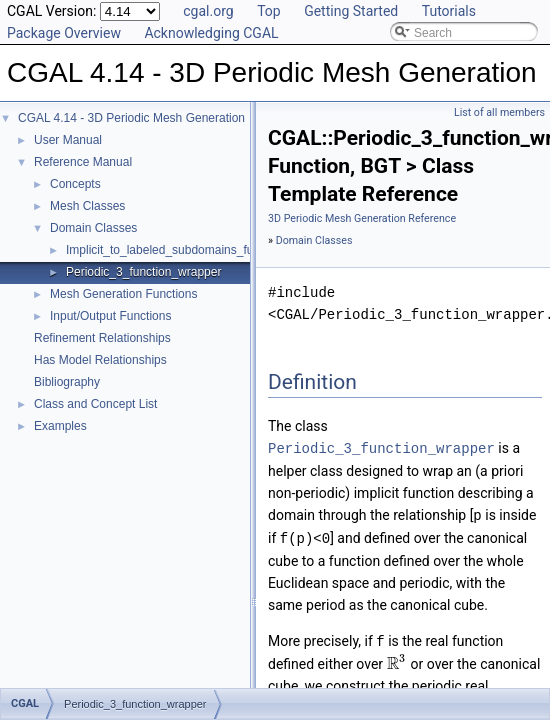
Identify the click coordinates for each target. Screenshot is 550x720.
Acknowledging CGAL (211, 33)
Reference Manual (83, 162)
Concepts (75, 184)
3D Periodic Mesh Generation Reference (362, 218)
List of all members (499, 112)
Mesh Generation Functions (123, 294)
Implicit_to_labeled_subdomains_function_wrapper (201, 250)
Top (269, 11)
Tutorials (449, 11)
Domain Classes (93, 228)
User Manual (68, 140)
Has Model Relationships (100, 360)
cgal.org (208, 11)
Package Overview (64, 33)
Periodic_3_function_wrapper (143, 272)
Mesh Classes (87, 206)
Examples (60, 426)
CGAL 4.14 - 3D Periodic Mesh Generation (131, 118)
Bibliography (67, 382)
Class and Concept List (95, 404)
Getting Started (351, 11)
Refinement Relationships (102, 338)
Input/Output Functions (110, 316)
